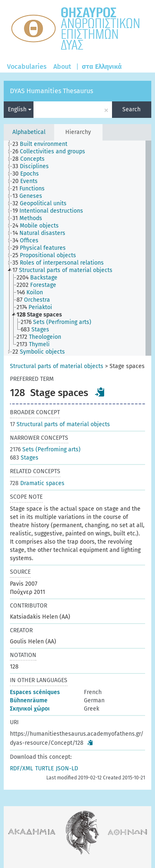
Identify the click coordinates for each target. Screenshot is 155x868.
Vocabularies (27, 67)
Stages (24, 458)
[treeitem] (43, 144)
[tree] (77, 248)
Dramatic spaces (37, 483)
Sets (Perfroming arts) (45, 449)
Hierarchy (78, 132)
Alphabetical (29, 132)
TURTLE (44, 768)
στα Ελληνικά (102, 67)
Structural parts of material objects (57, 366)
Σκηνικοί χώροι (30, 709)
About (62, 67)
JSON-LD (67, 768)
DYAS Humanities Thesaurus (51, 91)
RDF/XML (21, 768)
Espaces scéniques (35, 692)
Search (131, 109)
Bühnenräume (29, 700)
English (20, 109)
